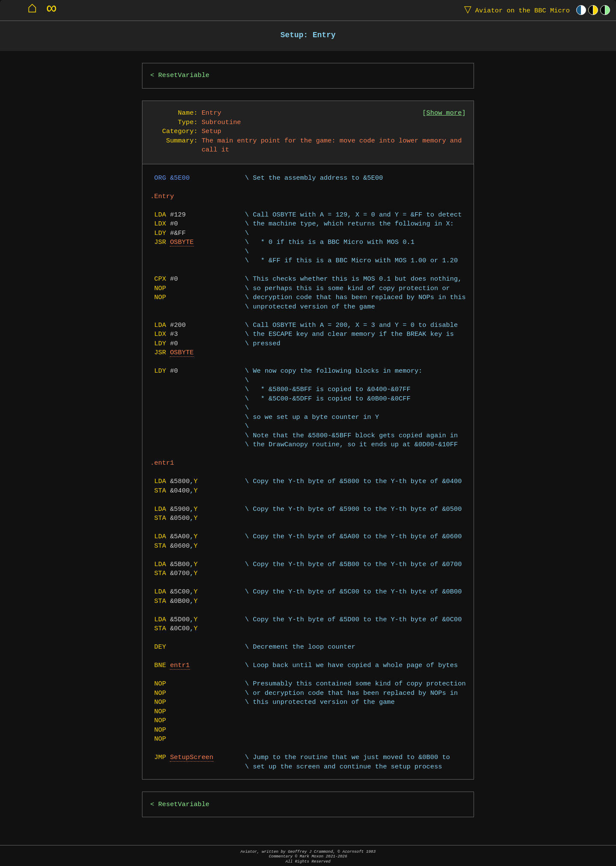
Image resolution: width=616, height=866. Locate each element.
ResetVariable (184, 76)
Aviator (515, 10)
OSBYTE (182, 242)
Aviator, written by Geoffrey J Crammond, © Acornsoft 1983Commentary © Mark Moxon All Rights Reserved (308, 856)
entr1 (180, 666)
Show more (444, 113)
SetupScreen (191, 758)
